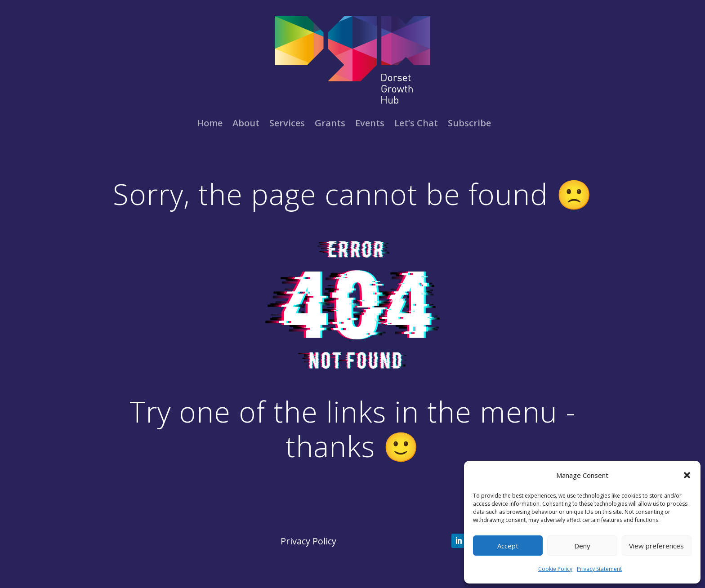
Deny (582, 546)
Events (370, 123)
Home (210, 123)
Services (287, 123)
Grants (330, 123)
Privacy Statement (599, 569)
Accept (508, 546)
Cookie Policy (555, 569)
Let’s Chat (416, 123)
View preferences (656, 546)
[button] (687, 475)
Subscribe (469, 123)
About (246, 123)
